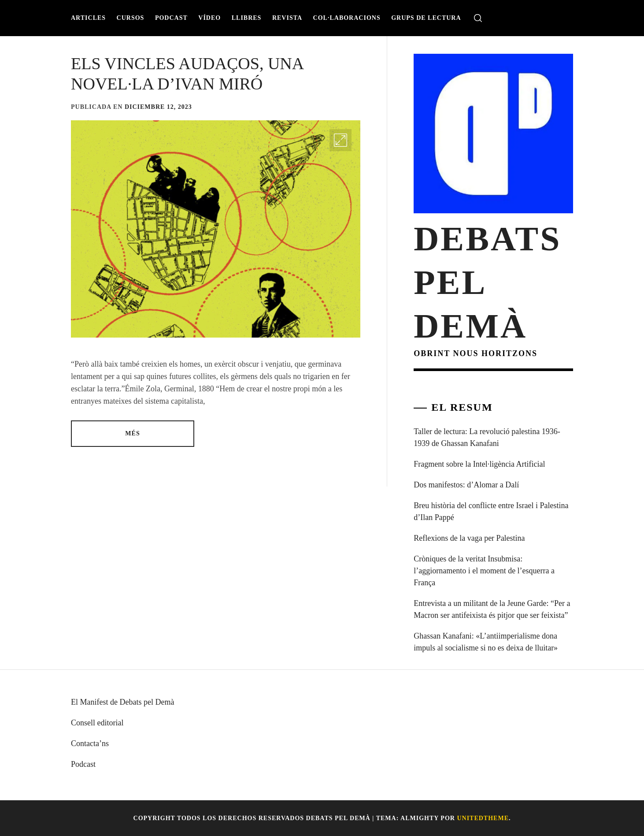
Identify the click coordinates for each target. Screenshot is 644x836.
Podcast (171, 18)
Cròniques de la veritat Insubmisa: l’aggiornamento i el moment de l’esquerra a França (484, 571)
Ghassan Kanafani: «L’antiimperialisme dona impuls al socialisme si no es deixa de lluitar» (486, 642)
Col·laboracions (347, 18)
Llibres (247, 18)
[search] (478, 18)
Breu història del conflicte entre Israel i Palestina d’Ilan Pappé (491, 511)
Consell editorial (97, 723)
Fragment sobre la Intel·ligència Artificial (479, 464)
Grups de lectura (426, 18)
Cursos (131, 18)
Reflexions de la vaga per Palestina (469, 538)
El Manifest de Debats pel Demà (122, 702)
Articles (88, 18)
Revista (287, 18)
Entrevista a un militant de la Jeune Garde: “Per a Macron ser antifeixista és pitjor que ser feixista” (492, 609)
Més (133, 433)
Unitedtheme (483, 818)
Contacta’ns (90, 743)
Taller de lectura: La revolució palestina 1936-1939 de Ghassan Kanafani (487, 437)
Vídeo (209, 18)
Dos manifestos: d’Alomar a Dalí (466, 485)
